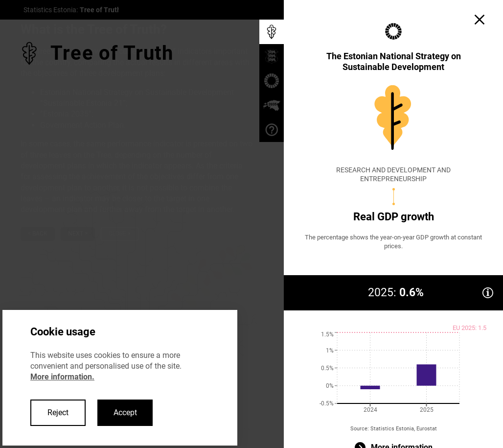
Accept (125, 413)
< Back (38, 234)
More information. (62, 377)
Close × (120, 234)
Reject (58, 413)
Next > (78, 234)
